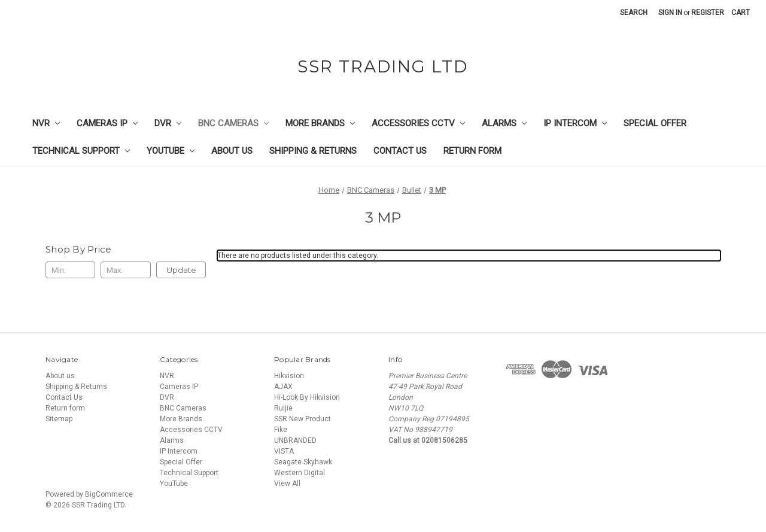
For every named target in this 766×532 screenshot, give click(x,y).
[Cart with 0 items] (741, 13)
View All (287, 484)
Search (634, 13)
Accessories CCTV (418, 123)
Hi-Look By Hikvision (307, 397)
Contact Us (400, 151)
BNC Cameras (233, 123)
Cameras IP (107, 123)
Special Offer (655, 123)
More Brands (320, 123)
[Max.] (125, 270)
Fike (281, 430)
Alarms (504, 123)
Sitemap (59, 419)
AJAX (283, 387)
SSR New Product (303, 419)
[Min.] (70, 270)
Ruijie (283, 408)
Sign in (670, 13)
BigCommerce (109, 494)
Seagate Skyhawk (303, 462)
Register (708, 13)
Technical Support (81, 151)
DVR (168, 123)
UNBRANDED (295, 440)
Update (181, 270)
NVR (46, 123)
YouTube (171, 151)
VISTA (284, 451)
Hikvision (289, 376)
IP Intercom (575, 123)
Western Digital (300, 473)
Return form (472, 151)
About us (232, 151)
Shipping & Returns (313, 151)
